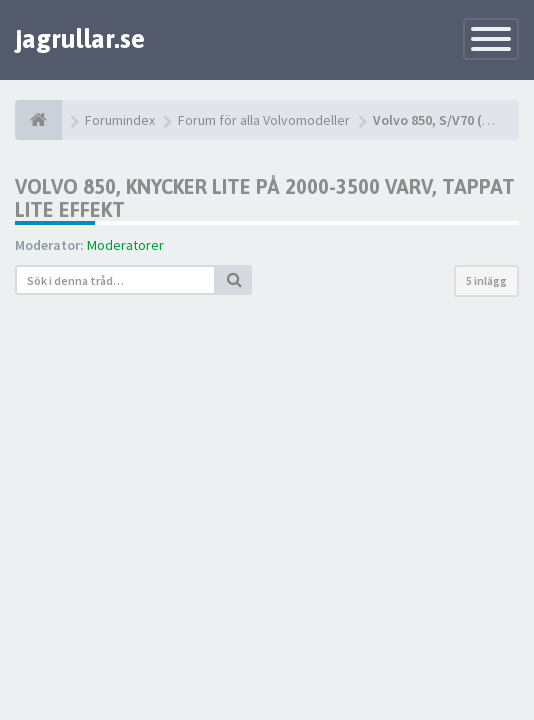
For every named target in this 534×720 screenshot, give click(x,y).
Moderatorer (125, 245)
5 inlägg (486, 280)
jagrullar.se (80, 39)
